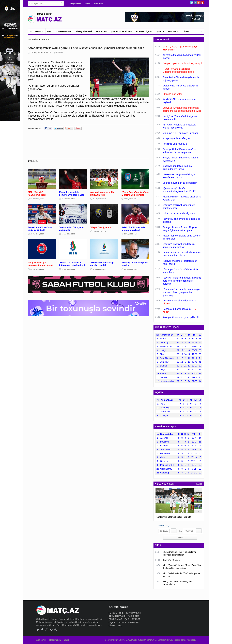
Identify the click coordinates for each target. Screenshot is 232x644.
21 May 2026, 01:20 (37, 199)
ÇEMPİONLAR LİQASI (121, 31)
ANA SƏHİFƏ (33, 40)
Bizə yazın (99, 4)
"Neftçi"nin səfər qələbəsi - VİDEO (173, 517)
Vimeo (51, 630)
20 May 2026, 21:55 (68, 234)
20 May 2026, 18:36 (131, 269)
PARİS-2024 (101, 31)
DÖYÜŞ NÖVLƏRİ (83, 31)
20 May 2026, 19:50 (37, 269)
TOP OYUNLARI (63, 31)
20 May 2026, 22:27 (37, 234)
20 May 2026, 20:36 (131, 234)
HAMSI (199, 484)
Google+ (199, 3)
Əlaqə (88, 4)
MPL (49, 31)
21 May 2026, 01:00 (100, 199)
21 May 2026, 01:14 (68, 199)
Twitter (192, 3)
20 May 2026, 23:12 (131, 199)
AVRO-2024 (173, 31)
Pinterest (202, 3)
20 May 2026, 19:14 (100, 269)
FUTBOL (39, 31)
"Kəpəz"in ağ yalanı (171, 560)
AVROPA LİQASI (144, 31)
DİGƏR (186, 31)
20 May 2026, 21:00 (100, 231)
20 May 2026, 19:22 (68, 269)
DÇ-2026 (160, 31)
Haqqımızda (76, 4)
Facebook (195, 3)
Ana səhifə (41, 640)
